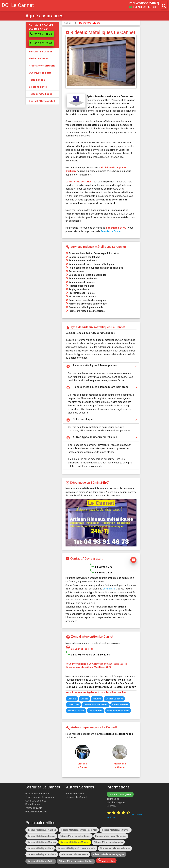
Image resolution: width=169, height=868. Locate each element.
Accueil (68, 23)
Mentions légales (116, 802)
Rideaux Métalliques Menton (42, 842)
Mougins (97, 699)
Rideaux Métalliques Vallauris (42, 854)
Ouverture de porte (36, 801)
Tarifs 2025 (113, 799)
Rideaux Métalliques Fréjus (41, 861)
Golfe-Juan (73, 705)
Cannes (84, 699)
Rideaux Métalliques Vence (74, 854)
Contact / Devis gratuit (120, 794)
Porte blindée (33, 804)
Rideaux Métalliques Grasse (41, 836)
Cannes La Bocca (114, 699)
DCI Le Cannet (18, 5)
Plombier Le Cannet (77, 797)
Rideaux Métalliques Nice (40, 848)
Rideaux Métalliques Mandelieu (111, 836)
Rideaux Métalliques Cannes (116, 830)
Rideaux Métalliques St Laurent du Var (76, 848)
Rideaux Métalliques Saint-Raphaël (76, 861)
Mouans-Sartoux (76, 711)
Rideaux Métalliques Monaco (75, 842)
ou (100, 655)
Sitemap (111, 806)
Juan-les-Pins (96, 711)
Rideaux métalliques (36, 812)
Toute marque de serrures (40, 797)
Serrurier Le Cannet (111, 231)
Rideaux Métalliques (90, 23)
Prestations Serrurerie (37, 793)
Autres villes (106, 860)
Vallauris (72, 699)
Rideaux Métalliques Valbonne (115, 848)
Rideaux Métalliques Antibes (42, 830)
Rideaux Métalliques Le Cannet (75, 836)
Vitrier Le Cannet (75, 793)
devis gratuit (110, 589)
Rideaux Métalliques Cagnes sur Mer (79, 830)
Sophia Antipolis (120, 705)
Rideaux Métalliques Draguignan (109, 854)
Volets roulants (34, 808)
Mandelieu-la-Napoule (118, 711)
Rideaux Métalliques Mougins (108, 842)
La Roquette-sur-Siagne (96, 705)
